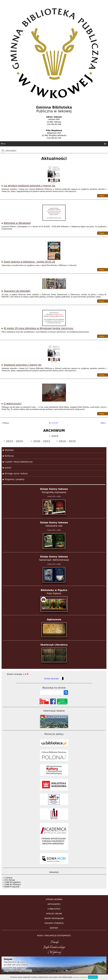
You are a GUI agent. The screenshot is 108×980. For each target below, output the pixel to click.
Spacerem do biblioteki (17, 291)
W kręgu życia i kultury (16, 473)
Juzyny (8, 468)
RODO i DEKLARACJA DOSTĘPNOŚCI (54, 936)
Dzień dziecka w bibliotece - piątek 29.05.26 (29, 262)
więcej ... (103, 196)
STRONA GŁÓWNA (54, 899)
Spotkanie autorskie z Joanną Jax (23, 365)
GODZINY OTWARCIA (54, 923)
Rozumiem (93, 977)
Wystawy (9, 450)
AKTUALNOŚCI (54, 904)
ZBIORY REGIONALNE (54, 918)
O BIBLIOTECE (54, 909)
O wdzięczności (13, 404)
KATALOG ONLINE (54, 914)
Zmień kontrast (54, 679)
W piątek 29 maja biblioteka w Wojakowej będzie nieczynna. (39, 328)
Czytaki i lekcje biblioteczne (19, 462)
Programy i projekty (15, 479)
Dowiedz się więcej (80, 977)
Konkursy (9, 456)
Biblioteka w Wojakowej (17, 223)
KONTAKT (54, 928)
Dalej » (104, 423)
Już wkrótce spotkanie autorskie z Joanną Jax (30, 186)
